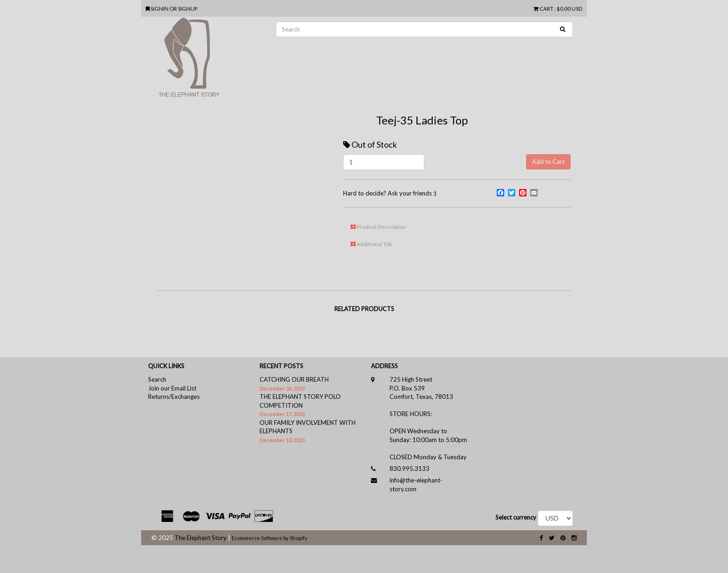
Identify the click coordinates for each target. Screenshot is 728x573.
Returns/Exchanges (174, 397)
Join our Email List (172, 388)
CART (544, 8)
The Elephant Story (201, 538)
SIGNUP (188, 8)
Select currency (516, 517)
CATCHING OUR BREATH (294, 379)
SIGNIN (160, 8)
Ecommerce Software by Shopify (270, 538)
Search (157, 379)
